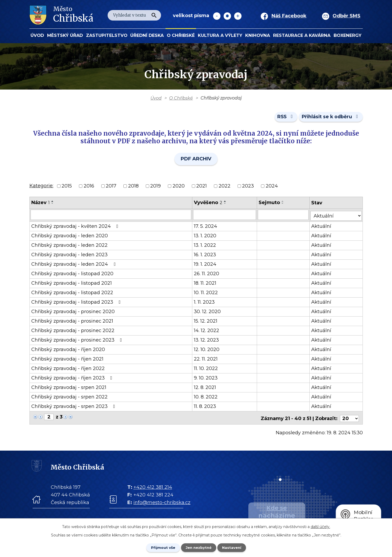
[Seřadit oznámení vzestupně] (53, 202)
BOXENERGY (348, 35)
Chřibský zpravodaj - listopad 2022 (72, 293)
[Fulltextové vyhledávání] (134, 15)
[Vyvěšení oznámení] (226, 216)
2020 (179, 187)
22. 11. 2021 (207, 359)
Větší (238, 16)
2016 (89, 187)
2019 (155, 187)
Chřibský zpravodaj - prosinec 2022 (73, 331)
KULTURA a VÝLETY (220, 35)
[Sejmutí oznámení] (285, 216)
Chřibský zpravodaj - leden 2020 (70, 236)
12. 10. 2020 (208, 350)
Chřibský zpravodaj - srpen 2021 (69, 388)
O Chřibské (181, 35)
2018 (133, 187)
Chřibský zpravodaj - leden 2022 (69, 245)
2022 (225, 187)
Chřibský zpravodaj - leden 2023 (69, 255)
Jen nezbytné (198, 547)
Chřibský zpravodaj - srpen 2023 (74, 407)
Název (41, 204)
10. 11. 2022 (207, 293)
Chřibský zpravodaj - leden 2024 (74, 264)
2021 (202, 187)
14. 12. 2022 (208, 331)
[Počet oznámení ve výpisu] (349, 417)
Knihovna (258, 35)
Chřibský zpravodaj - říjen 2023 (73, 378)
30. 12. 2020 (209, 312)
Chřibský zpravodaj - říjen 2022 (68, 369)
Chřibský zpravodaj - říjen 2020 (68, 350)
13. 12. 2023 (208, 340)
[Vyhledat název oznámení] (112, 216)
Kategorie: (41, 187)
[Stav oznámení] (337, 216)
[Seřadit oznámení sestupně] (53, 204)
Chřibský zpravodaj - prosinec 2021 (72, 321)
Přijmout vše (160, 547)
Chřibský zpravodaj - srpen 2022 (69, 397)
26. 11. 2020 (208, 274)
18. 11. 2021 (206, 283)
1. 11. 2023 (206, 302)
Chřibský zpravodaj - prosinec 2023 (78, 340)
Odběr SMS (346, 16)
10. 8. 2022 (207, 397)
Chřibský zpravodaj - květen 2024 (76, 226)
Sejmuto (271, 204)
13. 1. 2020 (206, 236)
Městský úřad (65, 35)
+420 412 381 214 (153, 486)
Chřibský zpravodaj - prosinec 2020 (73, 312)
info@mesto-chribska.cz (162, 501)
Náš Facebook (289, 16)
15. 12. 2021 (207, 321)
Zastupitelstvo (107, 35)
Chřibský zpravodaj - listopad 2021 (72, 283)
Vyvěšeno (209, 204)
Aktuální (323, 226)
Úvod (37, 35)
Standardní (227, 16)
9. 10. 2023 (207, 378)
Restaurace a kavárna (302, 35)
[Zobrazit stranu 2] (49, 417)
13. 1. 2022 (206, 245)
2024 (272, 187)
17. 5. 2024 (207, 226)
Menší (217, 16)
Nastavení (234, 547)
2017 (111, 187)
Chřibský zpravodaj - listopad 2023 (77, 302)
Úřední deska (147, 35)
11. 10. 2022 (207, 369)
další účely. (320, 526)
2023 (248, 187)
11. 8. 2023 (206, 407)
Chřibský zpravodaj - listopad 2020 (72, 274)
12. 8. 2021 (206, 388)
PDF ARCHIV (196, 160)
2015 (67, 187)
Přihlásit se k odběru (330, 118)
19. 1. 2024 (206, 264)
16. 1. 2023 (206, 255)
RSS (283, 118)
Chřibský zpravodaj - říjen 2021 (67, 359)
